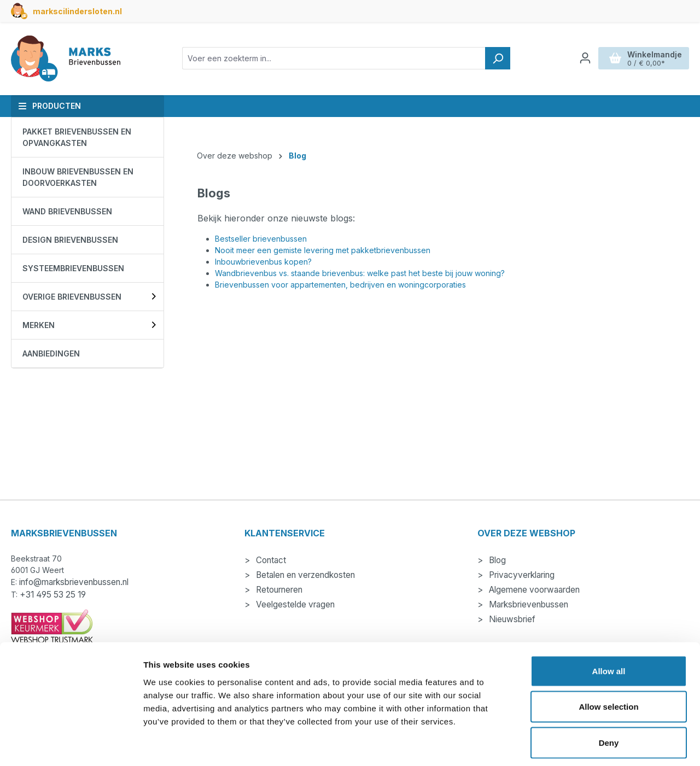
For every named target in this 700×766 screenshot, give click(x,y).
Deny (609, 694)
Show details (574, 744)
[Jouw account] (585, 58)
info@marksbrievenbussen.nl (74, 582)
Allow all (609, 622)
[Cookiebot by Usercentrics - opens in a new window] (71, 745)
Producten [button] (49, 106)
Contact (270, 560)
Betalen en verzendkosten (304, 575)
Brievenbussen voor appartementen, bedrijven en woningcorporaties (340, 285)
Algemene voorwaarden (533, 590)
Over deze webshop (526, 533)
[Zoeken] (498, 58)
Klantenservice (285, 533)
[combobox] (334, 58)
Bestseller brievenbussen (261, 239)
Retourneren (278, 590)
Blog (496, 560)
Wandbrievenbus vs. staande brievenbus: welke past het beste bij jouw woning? (360, 273)
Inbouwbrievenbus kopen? (263, 262)
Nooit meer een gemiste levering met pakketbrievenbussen (323, 250)
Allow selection (608, 659)
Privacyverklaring (521, 575)
